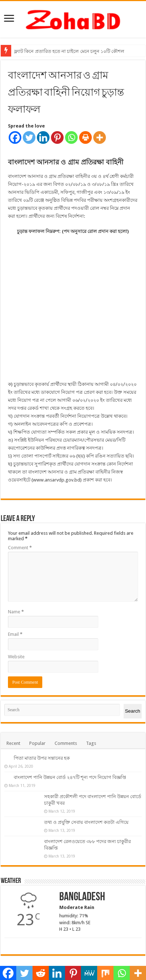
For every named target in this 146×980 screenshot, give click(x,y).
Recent (13, 714)
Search (133, 682)
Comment (20, 518)
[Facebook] (15, 137)
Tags (91, 714)
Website (16, 627)
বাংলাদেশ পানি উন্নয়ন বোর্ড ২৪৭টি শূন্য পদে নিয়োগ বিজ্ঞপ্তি (70, 748)
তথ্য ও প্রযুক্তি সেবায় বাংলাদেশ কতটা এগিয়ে (86, 793)
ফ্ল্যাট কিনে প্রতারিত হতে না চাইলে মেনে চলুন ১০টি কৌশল (69, 51)
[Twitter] (29, 137)
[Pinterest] (57, 137)
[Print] (85, 137)
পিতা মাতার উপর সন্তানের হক (42, 729)
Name (16, 582)
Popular (37, 714)
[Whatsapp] (71, 137)
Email (15, 605)
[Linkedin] (43, 137)
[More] (100, 137)
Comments (66, 714)
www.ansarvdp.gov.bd (57, 451)
